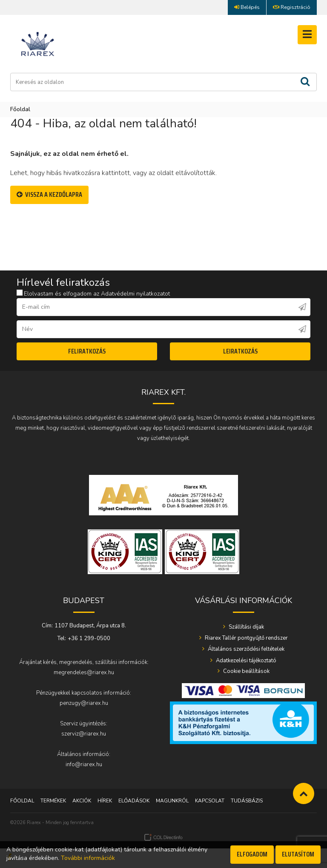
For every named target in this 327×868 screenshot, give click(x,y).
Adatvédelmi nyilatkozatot (135, 294)
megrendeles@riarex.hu (84, 673)
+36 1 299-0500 (89, 638)
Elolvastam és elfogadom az (93, 294)
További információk (88, 858)
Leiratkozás (240, 351)
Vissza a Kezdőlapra (49, 194)
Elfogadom (252, 854)
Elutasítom (298, 854)
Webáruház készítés (164, 837)
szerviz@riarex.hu (84, 734)
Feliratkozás (87, 351)
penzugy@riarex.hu (84, 703)
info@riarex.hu (84, 765)
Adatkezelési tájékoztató (245, 661)
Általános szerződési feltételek (245, 649)
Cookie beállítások (246, 671)
